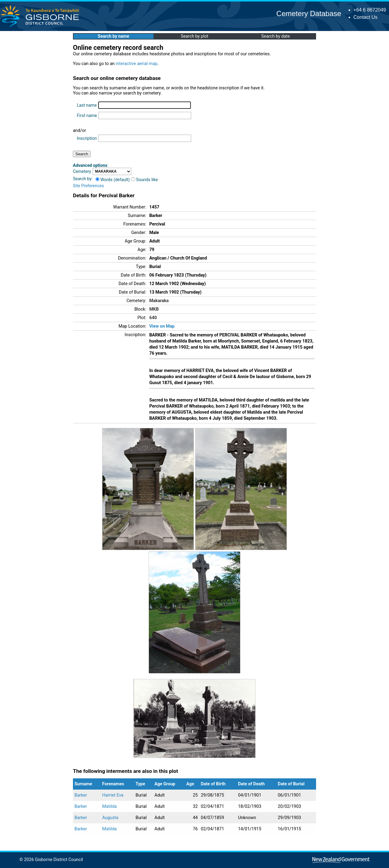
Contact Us (365, 17)
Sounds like (145, 180)
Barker (81, 795)
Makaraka (159, 301)
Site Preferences (88, 186)
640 (153, 318)
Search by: (83, 179)
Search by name (114, 36)
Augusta (110, 818)
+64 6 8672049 (370, 10)
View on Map (162, 326)
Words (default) (113, 180)
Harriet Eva (113, 795)
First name (87, 115)
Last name (87, 105)
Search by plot (195, 36)
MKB (154, 309)
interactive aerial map (137, 64)
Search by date (275, 36)
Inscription (87, 138)
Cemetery (82, 171)
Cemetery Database (309, 14)
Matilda (109, 806)
